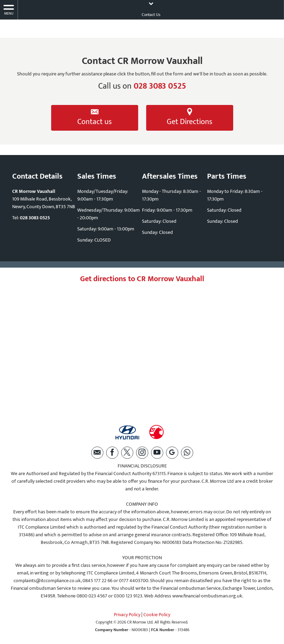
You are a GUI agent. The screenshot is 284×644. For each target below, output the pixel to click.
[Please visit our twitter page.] (127, 453)
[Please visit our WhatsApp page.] (187, 453)
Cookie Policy (157, 615)
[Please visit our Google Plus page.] (172, 453)
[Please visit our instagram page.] (142, 453)
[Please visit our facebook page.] (112, 453)
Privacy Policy (127, 615)
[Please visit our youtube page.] (157, 453)
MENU (9, 10)
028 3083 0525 (160, 86)
